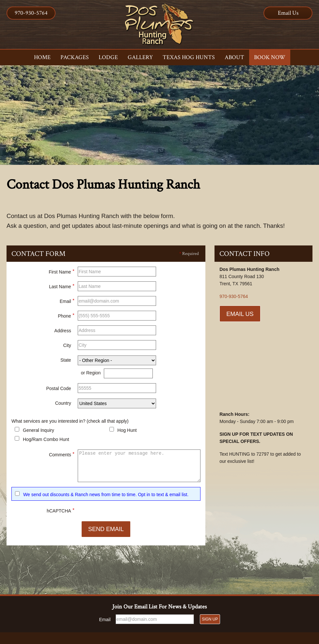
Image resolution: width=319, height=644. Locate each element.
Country (63, 404)
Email (67, 302)
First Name (61, 272)
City (67, 347)
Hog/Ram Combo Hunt (46, 441)
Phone (66, 316)
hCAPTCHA (61, 511)
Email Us (288, 13)
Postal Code (58, 390)
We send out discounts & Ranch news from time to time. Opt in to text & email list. (106, 496)
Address (63, 332)
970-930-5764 (31, 13)
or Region (91, 374)
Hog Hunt (127, 432)
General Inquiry (39, 432)
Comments (62, 455)
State (66, 361)
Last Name (62, 287)
